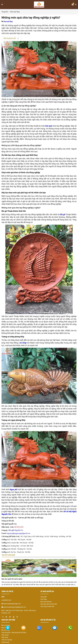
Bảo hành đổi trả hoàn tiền (49, 605)
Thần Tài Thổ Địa (7, 641)
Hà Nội (69, 536)
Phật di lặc (5, 638)
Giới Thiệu (44, 600)
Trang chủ (5, 12)
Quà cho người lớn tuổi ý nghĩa (12, 580)
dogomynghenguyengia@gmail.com (15, 608)
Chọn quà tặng (15, 12)
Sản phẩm (44, 598)
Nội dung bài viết (10, 38)
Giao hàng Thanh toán (47, 607)
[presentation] (6, 576)
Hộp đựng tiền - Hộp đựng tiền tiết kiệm (14, 633)
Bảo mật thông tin (46, 603)
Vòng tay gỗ (5, 643)
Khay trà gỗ (5, 636)
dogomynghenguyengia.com (12, 605)
